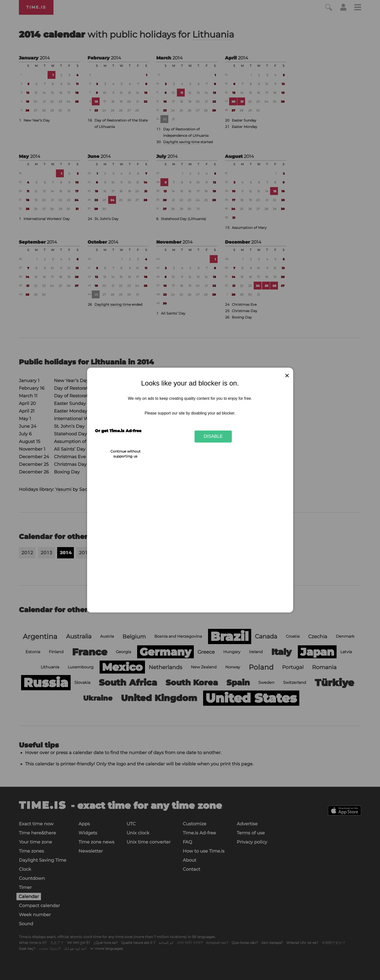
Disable (213, 436)
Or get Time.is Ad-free (118, 431)
